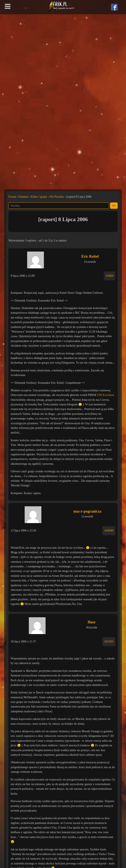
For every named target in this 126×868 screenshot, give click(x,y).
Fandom (23, 197)
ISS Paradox (57, 197)
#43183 (109, 642)
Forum (12, 197)
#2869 (110, 276)
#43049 (109, 531)
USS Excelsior (105, 395)
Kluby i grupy (39, 197)
